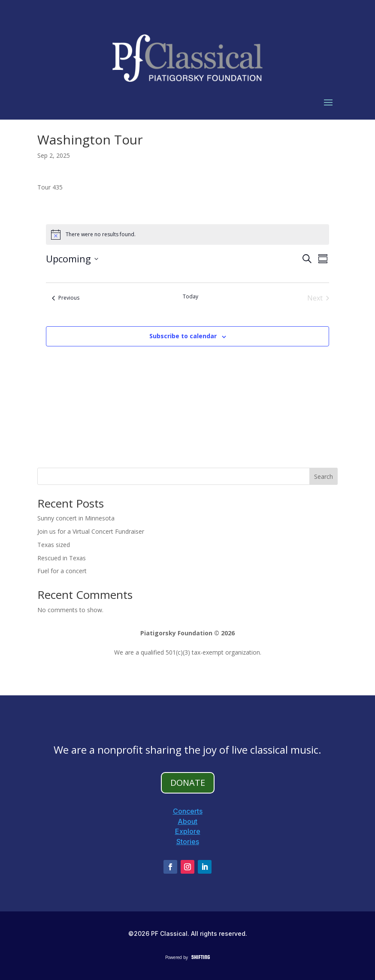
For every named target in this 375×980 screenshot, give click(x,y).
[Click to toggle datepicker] (72, 259)
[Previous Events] (66, 298)
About (187, 821)
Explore (188, 831)
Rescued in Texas (62, 558)
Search (324, 476)
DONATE (188, 783)
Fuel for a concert (62, 571)
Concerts (188, 811)
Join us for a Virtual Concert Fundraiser (91, 531)
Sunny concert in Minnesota (76, 518)
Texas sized (54, 545)
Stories (188, 842)
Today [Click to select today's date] (191, 297)
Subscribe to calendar (183, 336)
